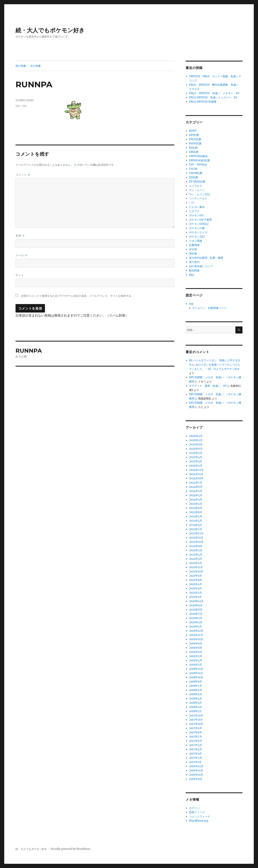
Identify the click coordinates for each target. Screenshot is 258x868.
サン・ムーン (197, 190)
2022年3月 (196, 559)
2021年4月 (196, 584)
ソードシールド (198, 199)
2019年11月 (196, 635)
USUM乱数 (196, 173)
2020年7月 (196, 614)
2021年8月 (196, 580)
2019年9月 (196, 643)
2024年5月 (196, 491)
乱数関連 (194, 245)
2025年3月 (196, 461)
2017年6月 (196, 741)
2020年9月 (196, 605)
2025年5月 (196, 453)
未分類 (193, 249)
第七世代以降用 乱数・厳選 (206, 258)
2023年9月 (196, 508)
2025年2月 (196, 466)
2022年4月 (196, 555)
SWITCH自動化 (198, 156)
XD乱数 (194, 177)
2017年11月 (196, 720)
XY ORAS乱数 (197, 182)
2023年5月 (196, 516)
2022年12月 (196, 533)
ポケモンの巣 (197, 228)
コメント (23, 175)
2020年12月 (196, 601)
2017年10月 (196, 724)
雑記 (192, 275)
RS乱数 (193, 148)
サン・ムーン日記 (200, 194)
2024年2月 (196, 504)
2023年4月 (196, 521)
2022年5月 (196, 550)
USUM (193, 169)
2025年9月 (196, 444)
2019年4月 (196, 660)
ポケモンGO (196, 215)
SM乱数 (194, 152)
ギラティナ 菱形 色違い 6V (208, 386)
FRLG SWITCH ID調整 (203, 102)
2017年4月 (196, 749)
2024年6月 (196, 487)
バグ (192, 203)
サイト (20, 275)
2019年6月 (196, 652)
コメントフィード (200, 816)
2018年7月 (196, 686)
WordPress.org (199, 821)
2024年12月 (196, 470)
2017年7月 (196, 737)
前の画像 (21, 66)
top (191, 304)
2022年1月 (196, 563)
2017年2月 (196, 758)
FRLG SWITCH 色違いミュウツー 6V (213, 97)
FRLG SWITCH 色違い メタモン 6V (214, 93)
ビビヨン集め (197, 207)
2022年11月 (196, 538)
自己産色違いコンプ (201, 266)
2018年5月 (196, 694)
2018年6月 (196, 690)
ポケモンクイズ (198, 232)
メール (22, 255)
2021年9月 (196, 576)
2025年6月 (196, 449)
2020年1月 (196, 627)
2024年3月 (196, 500)
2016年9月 (196, 779)
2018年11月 (196, 673)
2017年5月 (196, 745)
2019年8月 (196, 648)
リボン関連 (196, 241)
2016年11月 (196, 771)
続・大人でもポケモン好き (50, 30)
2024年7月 (196, 483)
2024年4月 (196, 495)
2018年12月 (196, 669)
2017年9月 (196, 728)
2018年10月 (196, 677)
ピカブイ (194, 211)
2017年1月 (195, 762)
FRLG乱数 (195, 139)
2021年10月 (196, 572)
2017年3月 (195, 754)
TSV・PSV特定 (198, 165)
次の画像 (35, 66)
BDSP (193, 131)
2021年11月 (196, 567)
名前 (20, 236)
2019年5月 (196, 656)
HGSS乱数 (195, 143)
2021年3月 (195, 588)
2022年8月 (196, 546)
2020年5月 (196, 618)
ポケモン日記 (197, 237)
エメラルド (196, 186)
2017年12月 (196, 715)
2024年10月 (196, 478)
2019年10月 (196, 639)
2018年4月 (196, 699)
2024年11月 (196, 474)
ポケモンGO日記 (199, 224)
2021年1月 (195, 597)
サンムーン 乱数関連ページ (209, 308)
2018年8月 (196, 682)
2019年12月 (196, 631)
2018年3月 (195, 703)
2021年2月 (196, 593)
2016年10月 (196, 775)
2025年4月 (196, 457)
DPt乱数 (194, 135)
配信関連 (194, 270)
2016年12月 (196, 766)
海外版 (193, 254)
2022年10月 (196, 542)
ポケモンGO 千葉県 (200, 220)
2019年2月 (196, 665)
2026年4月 (196, 436)
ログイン (194, 808)
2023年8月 (196, 512)
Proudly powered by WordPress (71, 849)
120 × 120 (21, 106)
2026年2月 (196, 440)
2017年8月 (196, 732)
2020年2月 (196, 622)
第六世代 (194, 262)
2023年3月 (196, 525)
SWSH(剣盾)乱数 (200, 160)
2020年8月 (196, 610)
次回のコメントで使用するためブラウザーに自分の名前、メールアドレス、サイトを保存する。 (77, 296)
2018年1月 (195, 711)
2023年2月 (196, 529)
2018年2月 (196, 707)
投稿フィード (197, 812)
